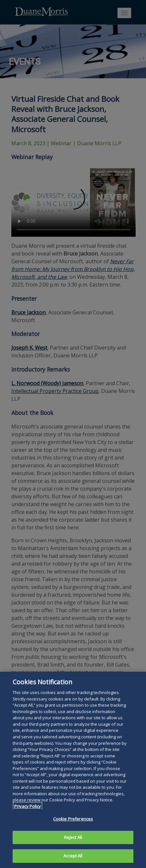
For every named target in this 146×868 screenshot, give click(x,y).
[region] (73, 770)
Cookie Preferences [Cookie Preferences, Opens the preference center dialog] (73, 819)
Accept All (73, 856)
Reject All (73, 837)
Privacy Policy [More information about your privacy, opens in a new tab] (28, 806)
